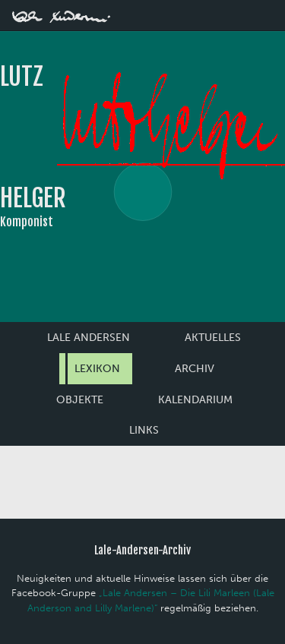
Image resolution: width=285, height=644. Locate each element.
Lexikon (97, 369)
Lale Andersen (89, 338)
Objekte (80, 400)
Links (144, 430)
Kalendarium (195, 400)
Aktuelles (213, 338)
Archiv (195, 369)
